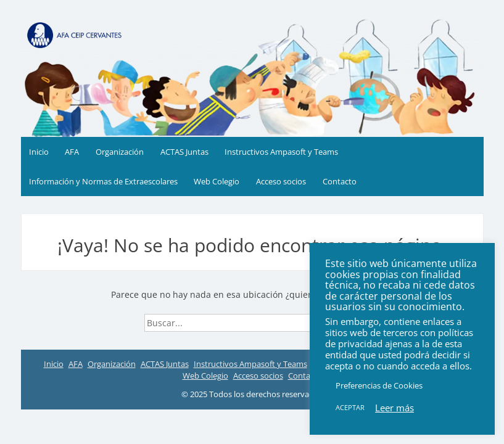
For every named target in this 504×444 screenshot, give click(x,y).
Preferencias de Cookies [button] (379, 385)
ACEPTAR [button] (350, 407)
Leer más (395, 408)
